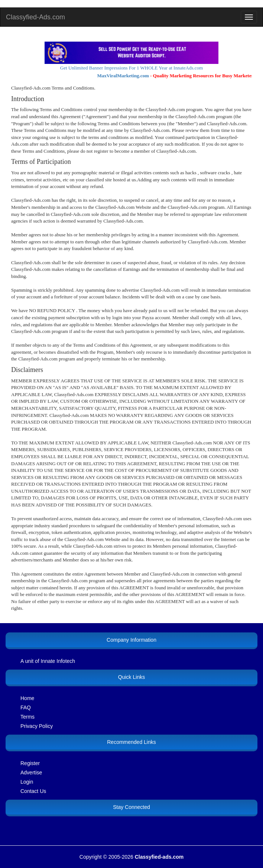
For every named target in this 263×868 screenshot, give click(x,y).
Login (27, 782)
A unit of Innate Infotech (48, 661)
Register (30, 763)
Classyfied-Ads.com (35, 17)
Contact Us (33, 791)
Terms (27, 717)
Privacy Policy (37, 726)
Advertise (31, 773)
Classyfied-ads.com (159, 857)
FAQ (26, 707)
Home (27, 698)
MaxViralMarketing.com (125, 76)
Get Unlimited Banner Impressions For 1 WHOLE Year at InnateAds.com (131, 68)
